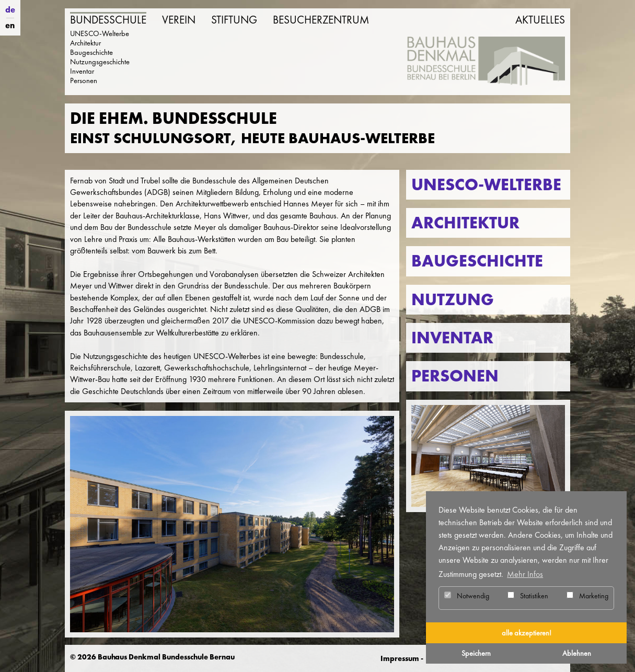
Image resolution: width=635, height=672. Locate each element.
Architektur (85, 43)
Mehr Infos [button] (525, 574)
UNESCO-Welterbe (100, 33)
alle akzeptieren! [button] (527, 633)
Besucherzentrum (321, 20)
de (10, 10)
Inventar (82, 71)
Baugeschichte (91, 52)
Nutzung (453, 300)
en (10, 25)
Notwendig (467, 596)
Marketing (587, 596)
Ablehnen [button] (577, 653)
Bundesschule (108, 20)
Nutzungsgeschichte (100, 62)
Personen (84, 80)
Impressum (400, 658)
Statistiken (528, 596)
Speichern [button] (476, 653)
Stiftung (234, 20)
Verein (179, 20)
